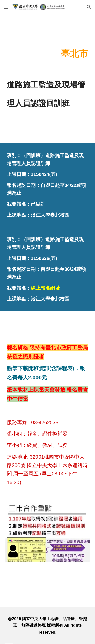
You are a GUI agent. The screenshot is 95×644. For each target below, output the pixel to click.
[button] (6, 7)
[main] (48, 52)
